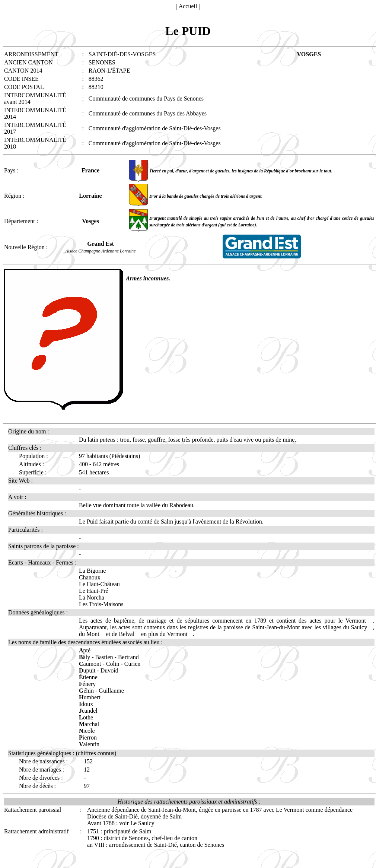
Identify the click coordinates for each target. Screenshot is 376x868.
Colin (113, 664)
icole (87, 731)
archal (89, 724)
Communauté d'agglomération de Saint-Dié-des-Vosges (155, 128)
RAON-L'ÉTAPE (109, 71)
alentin (89, 744)
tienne (88, 677)
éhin (86, 691)
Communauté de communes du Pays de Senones (146, 98)
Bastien (104, 657)
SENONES (102, 62)
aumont (90, 664)
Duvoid (109, 670)
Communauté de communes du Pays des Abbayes (148, 113)
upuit (87, 670)
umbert (90, 697)
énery (87, 684)
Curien (133, 664)
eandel (88, 711)
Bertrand (128, 657)
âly (85, 657)
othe (86, 717)
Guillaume (111, 691)
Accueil (188, 6)
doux (86, 704)
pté (85, 650)
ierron (88, 737)
